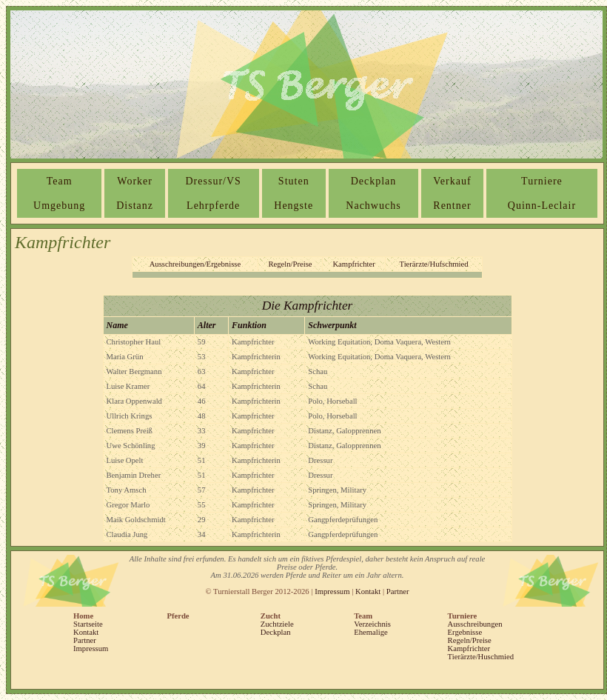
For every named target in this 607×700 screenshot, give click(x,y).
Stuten (294, 181)
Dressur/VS (214, 181)
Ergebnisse (465, 632)
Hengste (294, 206)
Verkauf (452, 181)
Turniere (542, 181)
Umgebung (59, 206)
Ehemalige (371, 632)
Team (60, 181)
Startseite (88, 624)
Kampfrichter (353, 264)
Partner (398, 591)
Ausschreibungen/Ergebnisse (195, 264)
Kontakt (368, 591)
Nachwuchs (373, 206)
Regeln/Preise (290, 264)
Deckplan (374, 181)
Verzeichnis (372, 624)
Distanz (135, 206)
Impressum (332, 591)
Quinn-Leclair (542, 206)
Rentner (452, 206)
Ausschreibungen (475, 624)
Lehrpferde (213, 206)
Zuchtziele (277, 624)
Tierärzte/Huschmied (481, 657)
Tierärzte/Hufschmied (434, 264)
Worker (135, 181)
